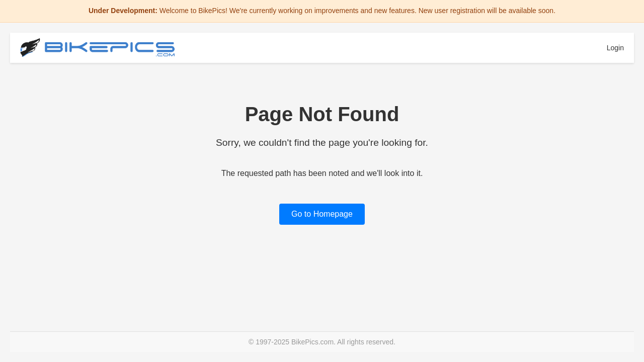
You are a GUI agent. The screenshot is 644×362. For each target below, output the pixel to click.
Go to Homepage (322, 214)
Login (615, 48)
